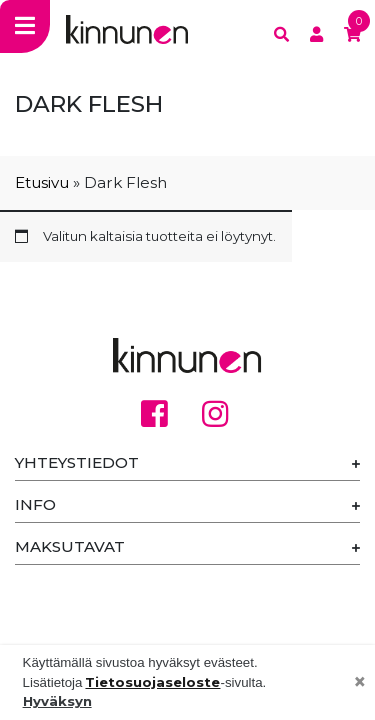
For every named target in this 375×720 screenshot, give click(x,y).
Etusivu (42, 182)
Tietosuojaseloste (152, 682)
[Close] (360, 683)
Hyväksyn (57, 701)
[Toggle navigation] (25, 26)
